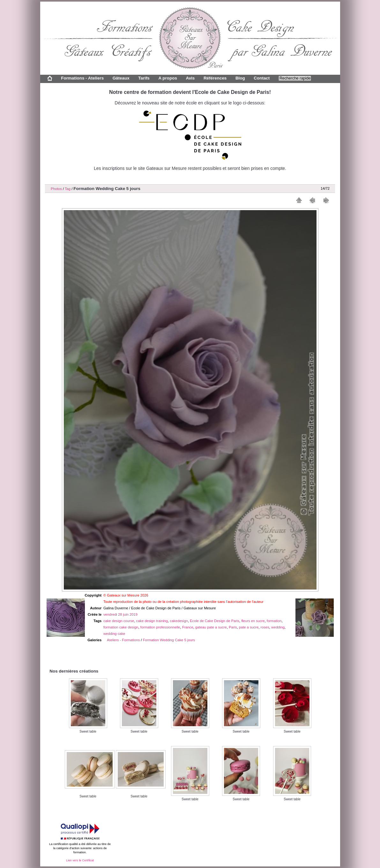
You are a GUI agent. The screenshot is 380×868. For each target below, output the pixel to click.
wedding (278, 627)
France (188, 627)
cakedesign (179, 621)
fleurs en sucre (253, 621)
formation (274, 621)
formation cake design (121, 627)
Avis (190, 78)
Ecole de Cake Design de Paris (215, 621)
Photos (56, 189)
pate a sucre (249, 627)
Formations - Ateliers (82, 78)
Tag (68, 189)
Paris (233, 627)
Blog (240, 78)
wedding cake (114, 634)
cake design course (119, 621)
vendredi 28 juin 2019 (120, 614)
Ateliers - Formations (123, 640)
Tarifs (144, 78)
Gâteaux (121, 78)
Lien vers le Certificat (80, 860)
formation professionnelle (160, 627)
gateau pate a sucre (211, 627)
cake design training (152, 621)
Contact (262, 78)
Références (215, 78)
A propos (168, 78)
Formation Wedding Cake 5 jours (169, 640)
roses (265, 627)
